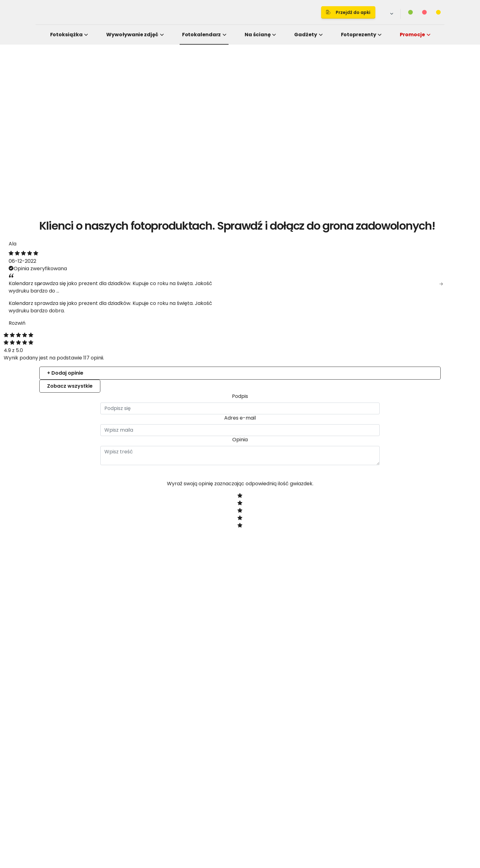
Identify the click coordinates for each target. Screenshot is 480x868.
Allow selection (292, 502)
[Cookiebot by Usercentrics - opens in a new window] (345, 363)
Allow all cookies (346, 502)
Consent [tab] (147, 383)
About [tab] (333, 383)
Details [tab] (240, 383)
